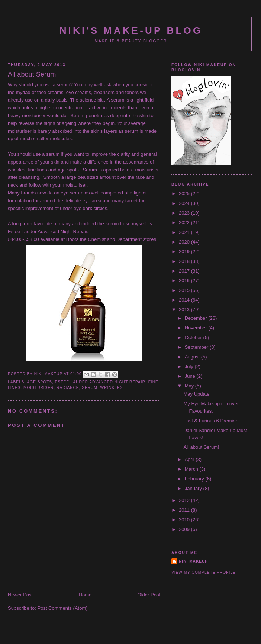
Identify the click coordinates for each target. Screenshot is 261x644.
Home (85, 595)
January (194, 488)
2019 (185, 252)
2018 (185, 261)
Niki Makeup (193, 561)
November (197, 328)
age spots (39, 382)
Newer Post (20, 595)
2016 (185, 281)
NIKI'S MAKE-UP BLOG (131, 30)
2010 (185, 520)
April (190, 459)
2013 (185, 310)
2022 (185, 223)
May (190, 386)
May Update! (197, 394)
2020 (185, 242)
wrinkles (112, 388)
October (194, 337)
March (192, 469)
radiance (68, 388)
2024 (185, 203)
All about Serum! (201, 447)
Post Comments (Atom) (63, 608)
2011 (185, 510)
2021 (185, 232)
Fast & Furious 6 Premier (210, 421)
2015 (185, 290)
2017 (185, 271)
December (197, 318)
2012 (185, 500)
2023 (185, 213)
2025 (185, 194)
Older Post (149, 595)
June (191, 376)
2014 (185, 300)
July (190, 366)
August (193, 357)
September (197, 347)
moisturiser (38, 388)
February (195, 479)
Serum (90, 388)
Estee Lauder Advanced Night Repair (100, 382)
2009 (185, 529)
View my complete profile (204, 572)
